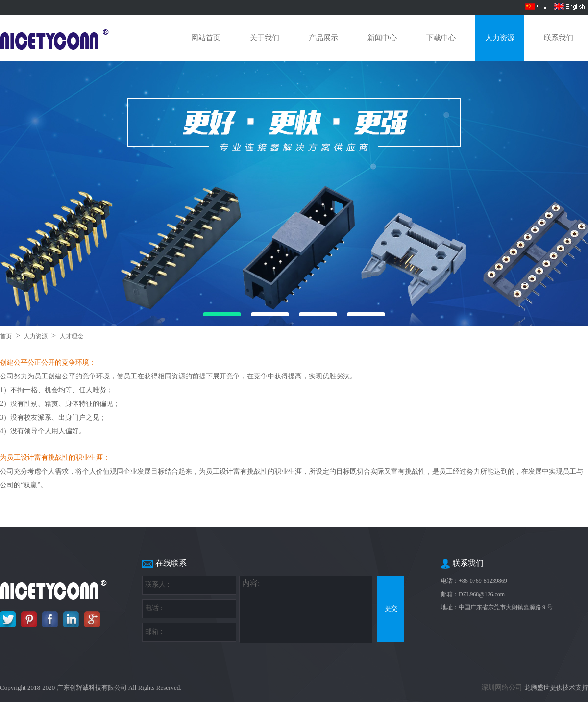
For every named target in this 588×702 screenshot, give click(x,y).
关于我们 (265, 38)
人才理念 (72, 336)
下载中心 (441, 38)
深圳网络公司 (502, 688)
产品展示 (323, 38)
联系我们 (559, 38)
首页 (6, 336)
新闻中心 (382, 38)
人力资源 (500, 38)
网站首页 (206, 38)
